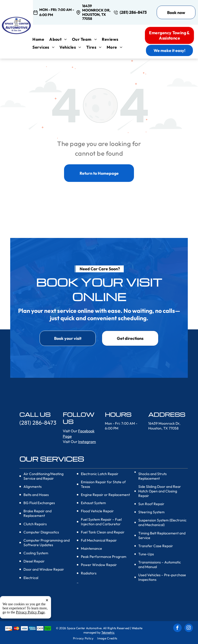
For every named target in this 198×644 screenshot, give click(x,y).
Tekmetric (108, 632)
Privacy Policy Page (30, 628)
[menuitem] (41, 39)
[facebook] (177, 628)
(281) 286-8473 (133, 12)
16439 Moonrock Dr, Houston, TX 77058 (96, 12)
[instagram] (189, 628)
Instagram (87, 442)
